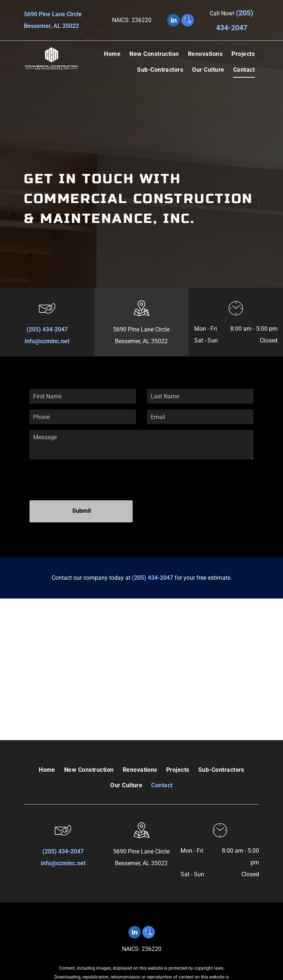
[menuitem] (112, 54)
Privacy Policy (174, 954)
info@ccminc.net (47, 341)
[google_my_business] (188, 21)
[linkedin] (174, 21)
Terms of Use (145, 954)
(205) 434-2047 (47, 329)
